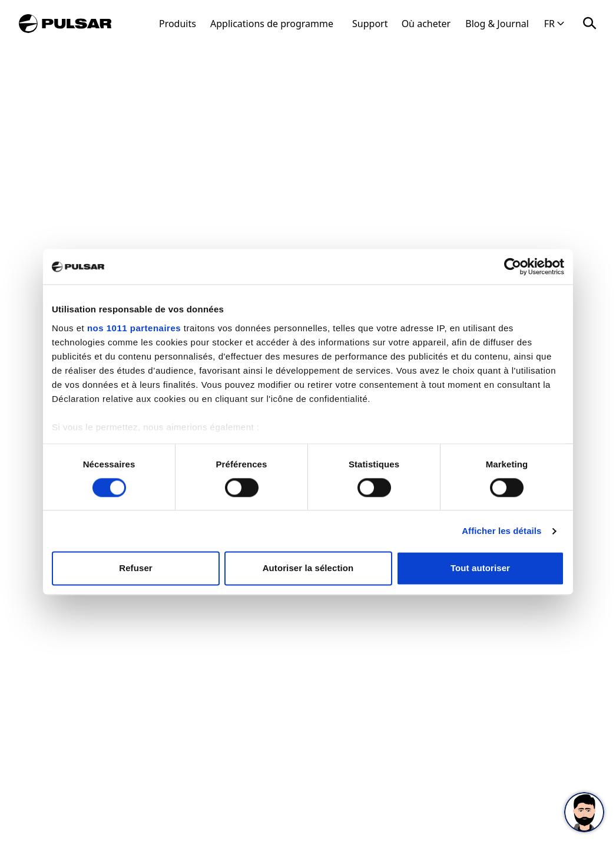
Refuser (136, 568)
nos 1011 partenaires (134, 328)
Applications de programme (272, 24)
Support (370, 24)
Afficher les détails (501, 531)
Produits (178, 24)
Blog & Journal (497, 24)
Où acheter (426, 24)
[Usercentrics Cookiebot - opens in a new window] (513, 266)
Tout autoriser (480, 568)
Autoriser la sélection (308, 568)
